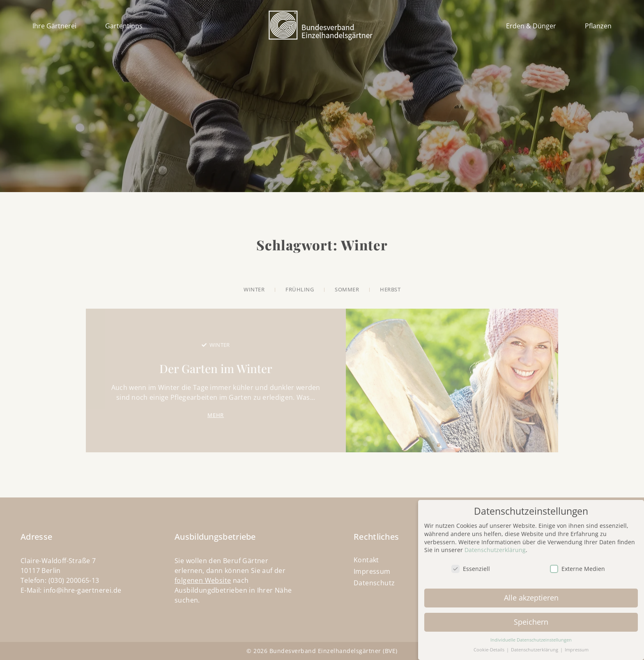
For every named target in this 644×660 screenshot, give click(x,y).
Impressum (372, 571)
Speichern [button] (531, 616)
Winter (220, 345)
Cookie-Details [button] (490, 644)
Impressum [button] (577, 644)
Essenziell (471, 563)
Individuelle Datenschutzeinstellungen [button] (531, 635)
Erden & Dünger (531, 26)
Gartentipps (124, 26)
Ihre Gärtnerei (54, 26)
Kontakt (366, 560)
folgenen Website (203, 580)
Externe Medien (577, 563)
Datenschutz (374, 583)
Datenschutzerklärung (495, 544)
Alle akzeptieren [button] (531, 592)
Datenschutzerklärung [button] (535, 644)
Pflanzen (598, 26)
